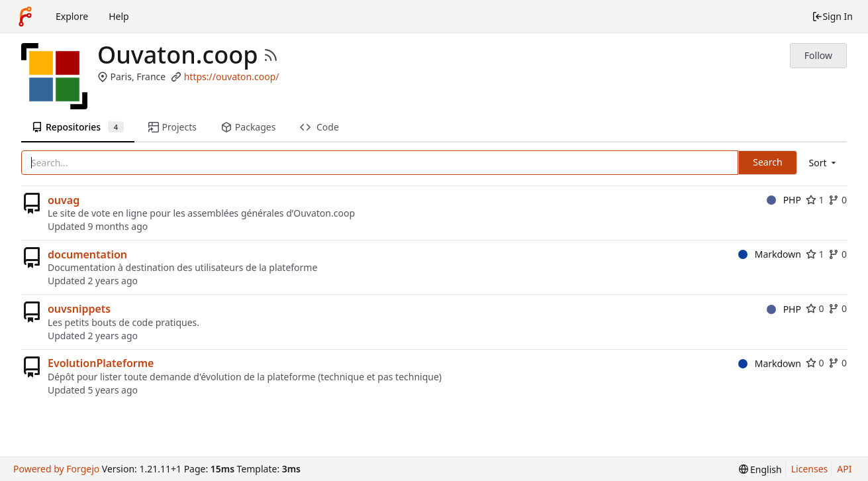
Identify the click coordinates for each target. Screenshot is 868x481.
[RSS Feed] (271, 55)
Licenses (810, 469)
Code (319, 127)
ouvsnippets (79, 309)
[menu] (824, 163)
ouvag (64, 200)
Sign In (832, 16)
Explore (72, 16)
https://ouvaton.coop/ (232, 77)
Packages (248, 127)
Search (767, 162)
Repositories (78, 127)
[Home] (25, 17)
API (844, 469)
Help (119, 16)
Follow (818, 55)
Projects (172, 127)
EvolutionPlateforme (101, 363)
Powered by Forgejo (56, 469)
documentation (87, 254)
